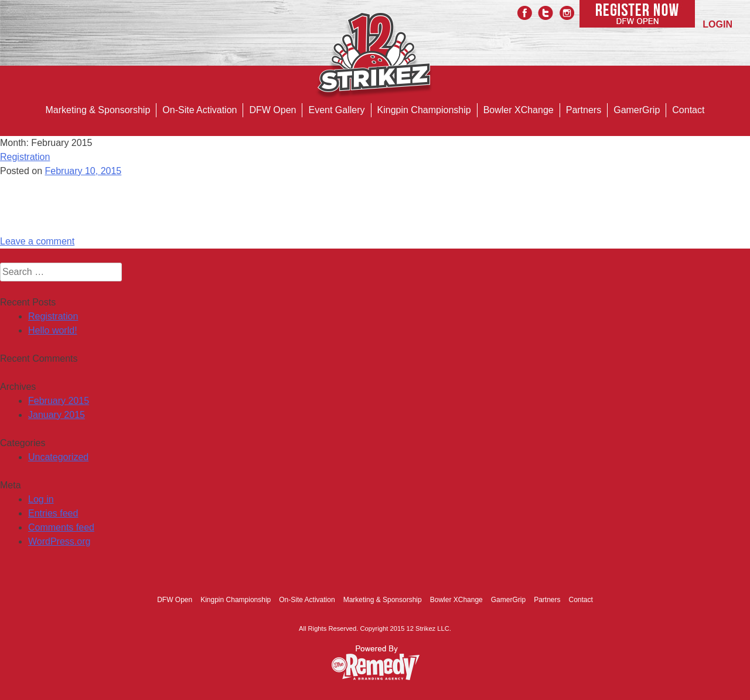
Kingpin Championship (424, 110)
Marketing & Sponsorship (98, 110)
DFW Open (272, 110)
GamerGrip (637, 110)
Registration (25, 157)
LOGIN (717, 24)
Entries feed (53, 513)
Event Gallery (336, 110)
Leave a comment (37, 241)
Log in (41, 499)
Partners (584, 110)
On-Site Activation (200, 110)
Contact (688, 110)
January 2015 (57, 415)
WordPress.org (59, 541)
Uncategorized (58, 457)
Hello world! (53, 330)
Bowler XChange (519, 110)
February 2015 (59, 401)
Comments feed (61, 527)
